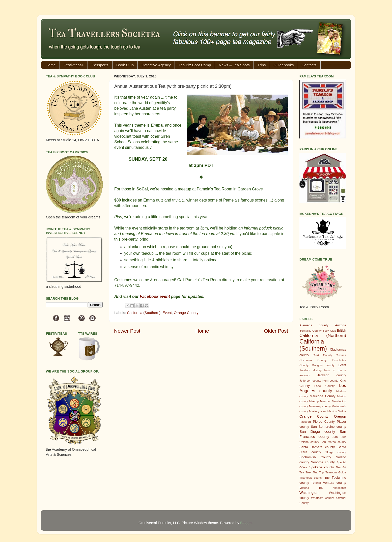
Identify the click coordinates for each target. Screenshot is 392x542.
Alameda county (314, 325)
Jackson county (332, 375)
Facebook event (155, 296)
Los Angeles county (323, 388)
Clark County (323, 355)
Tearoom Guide (336, 472)
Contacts (309, 65)
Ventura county (334, 483)
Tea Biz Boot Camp (195, 65)
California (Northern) (323, 335)
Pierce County (324, 422)
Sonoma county (323, 462)
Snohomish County (315, 457)
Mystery (314, 411)
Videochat (340, 488)
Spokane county (321, 467)
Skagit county (336, 452)
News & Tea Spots (234, 65)
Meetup (314, 401)
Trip (327, 478)
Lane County (324, 386)
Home (51, 65)
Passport (305, 422)
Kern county (330, 381)
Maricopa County (323, 396)
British (342, 331)
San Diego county (317, 432)
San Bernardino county (329, 427)
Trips (262, 65)
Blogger (246, 523)
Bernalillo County (311, 331)
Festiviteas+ (74, 65)
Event (167, 313)
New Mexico (328, 411)
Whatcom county (322, 498)
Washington (309, 493)
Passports (100, 65)
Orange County (186, 313)
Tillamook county (311, 478)
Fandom (305, 370)
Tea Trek (305, 472)
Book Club (125, 65)
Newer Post (127, 331)
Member (325, 401)
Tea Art (341, 467)
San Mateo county (334, 442)
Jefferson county (310, 381)
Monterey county (320, 406)
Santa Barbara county (317, 447)
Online (342, 411)
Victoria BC (311, 488)
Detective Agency (156, 65)
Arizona (341, 325)
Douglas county (323, 365)
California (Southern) (144, 313)
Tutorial (316, 483)
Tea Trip (318, 472)
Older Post (276, 331)
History (317, 370)
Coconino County (313, 360)
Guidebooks (284, 65)
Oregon (340, 416)
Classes (341, 355)
